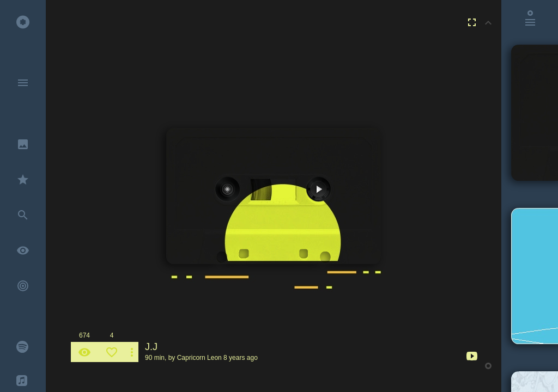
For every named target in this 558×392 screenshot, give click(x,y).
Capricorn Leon (199, 358)
